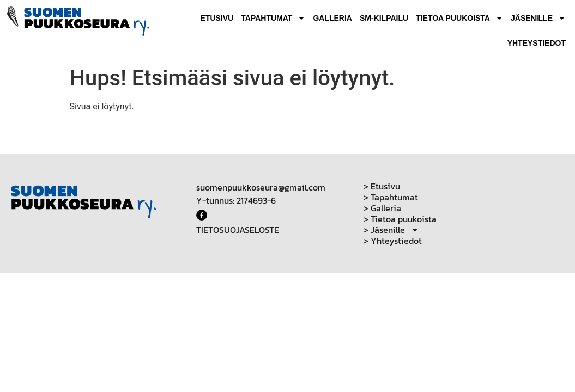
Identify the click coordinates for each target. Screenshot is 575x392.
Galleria (332, 18)
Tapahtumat (273, 18)
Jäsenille (538, 18)
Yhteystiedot (537, 43)
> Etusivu (382, 186)
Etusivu (217, 18)
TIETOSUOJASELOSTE (238, 230)
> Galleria (382, 208)
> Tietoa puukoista (400, 219)
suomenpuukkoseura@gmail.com (261, 187)
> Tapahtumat (391, 197)
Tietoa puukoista (459, 18)
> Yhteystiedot (393, 241)
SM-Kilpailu (384, 18)
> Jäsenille (391, 230)
